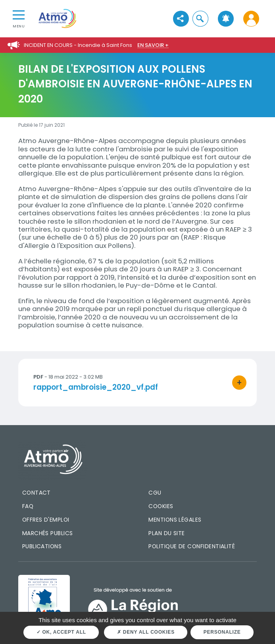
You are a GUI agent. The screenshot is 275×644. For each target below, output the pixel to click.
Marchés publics (48, 533)
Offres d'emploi (46, 520)
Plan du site (167, 533)
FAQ (28, 506)
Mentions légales (175, 520)
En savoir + (153, 45)
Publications (42, 546)
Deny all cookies (146, 632)
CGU (155, 493)
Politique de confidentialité (192, 546)
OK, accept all (61, 632)
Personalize (222, 632)
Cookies (161, 506)
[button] (200, 18)
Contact (37, 493)
